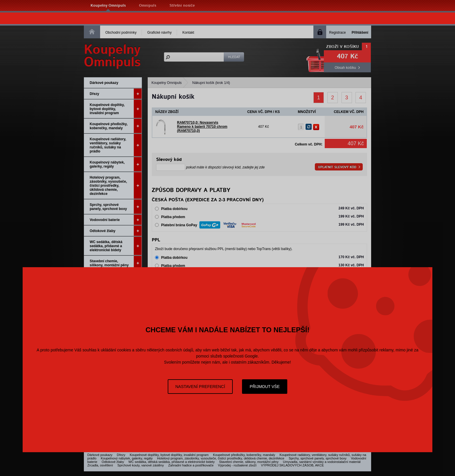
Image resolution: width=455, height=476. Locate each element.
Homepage (92, 31)
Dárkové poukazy (104, 83)
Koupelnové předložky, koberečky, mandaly (116, 126)
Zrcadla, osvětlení (100, 465)
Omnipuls (148, 6)
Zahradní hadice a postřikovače (191, 465)
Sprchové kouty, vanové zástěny (140, 465)
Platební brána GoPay (209, 225)
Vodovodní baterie (116, 220)
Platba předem (173, 217)
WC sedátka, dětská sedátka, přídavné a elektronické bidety (116, 246)
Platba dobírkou (174, 209)
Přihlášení (360, 33)
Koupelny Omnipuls (108, 6)
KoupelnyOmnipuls (112, 56)
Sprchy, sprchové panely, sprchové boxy (116, 207)
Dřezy (116, 94)
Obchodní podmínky (121, 33)
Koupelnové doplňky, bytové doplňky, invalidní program (116, 109)
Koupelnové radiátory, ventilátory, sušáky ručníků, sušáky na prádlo (116, 145)
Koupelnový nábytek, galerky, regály (116, 164)
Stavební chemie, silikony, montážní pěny (116, 263)
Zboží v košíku (343, 47)
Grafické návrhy (159, 33)
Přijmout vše (265, 387)
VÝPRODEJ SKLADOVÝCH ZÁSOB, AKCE (292, 465)
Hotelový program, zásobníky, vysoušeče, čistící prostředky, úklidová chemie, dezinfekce (116, 185)
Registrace (337, 33)
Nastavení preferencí (200, 387)
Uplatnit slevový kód (337, 167)
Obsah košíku (345, 68)
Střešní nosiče (182, 6)
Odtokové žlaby (116, 231)
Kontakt (188, 33)
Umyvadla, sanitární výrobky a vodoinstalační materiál (322, 462)
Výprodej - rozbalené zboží (237, 465)
